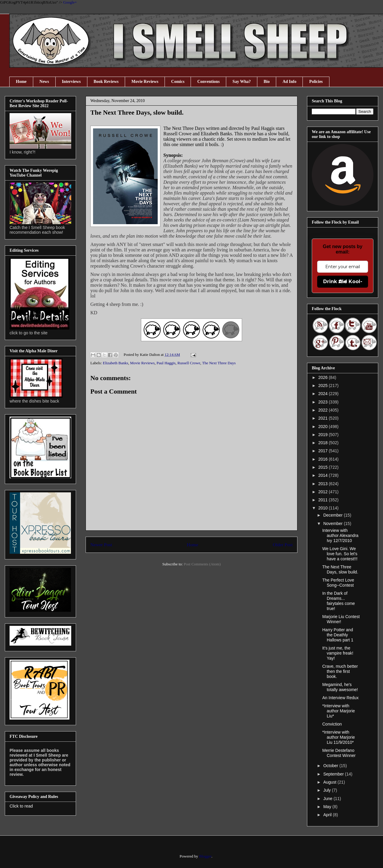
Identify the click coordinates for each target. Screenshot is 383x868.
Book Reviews (106, 82)
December (333, 515)
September (334, 774)
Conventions (208, 82)
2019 (324, 435)
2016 (324, 459)
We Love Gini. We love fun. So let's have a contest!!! (340, 554)
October (331, 766)
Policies (316, 82)
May (328, 807)
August (330, 782)
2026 (324, 377)
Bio (267, 82)
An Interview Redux (340, 698)
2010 (324, 508)
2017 (324, 451)
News (44, 82)
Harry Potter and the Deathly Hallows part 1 (338, 635)
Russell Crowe (189, 363)
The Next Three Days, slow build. (340, 569)
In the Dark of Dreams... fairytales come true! (339, 601)
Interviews (71, 82)
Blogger (205, 856)
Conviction (332, 724)
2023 (324, 402)
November (333, 523)
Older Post (283, 545)
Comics (178, 82)
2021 (324, 418)
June (328, 799)
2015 (324, 467)
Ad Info (289, 82)
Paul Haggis (166, 363)
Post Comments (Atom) (202, 564)
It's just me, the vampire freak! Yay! (338, 653)
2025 (324, 386)
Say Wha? (242, 82)
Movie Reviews (145, 82)
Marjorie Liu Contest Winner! (341, 619)
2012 (324, 492)
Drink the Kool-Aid (343, 282)
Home (21, 82)
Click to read (21, 806)
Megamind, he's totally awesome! (340, 687)
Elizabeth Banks (116, 363)
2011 (324, 500)
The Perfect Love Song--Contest (338, 583)
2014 (324, 475)
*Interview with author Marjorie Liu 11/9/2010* (339, 737)
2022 (324, 410)
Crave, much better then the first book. (340, 671)
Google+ (70, 2)
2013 (324, 484)
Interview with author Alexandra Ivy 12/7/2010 (340, 535)
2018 (324, 443)
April (328, 815)
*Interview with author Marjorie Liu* (339, 711)
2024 (324, 394)
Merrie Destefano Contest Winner (339, 753)
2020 (324, 427)
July (327, 790)
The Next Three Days (219, 363)
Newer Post (101, 545)
